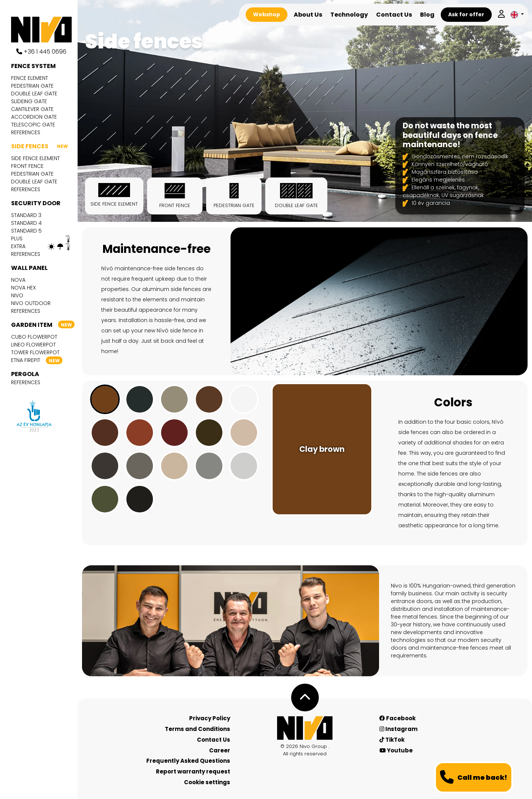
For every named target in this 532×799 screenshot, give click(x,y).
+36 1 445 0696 (41, 52)
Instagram (398, 729)
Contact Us (394, 15)
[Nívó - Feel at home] (305, 728)
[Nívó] (44, 30)
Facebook (398, 718)
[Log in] (501, 15)
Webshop (267, 14)
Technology (349, 15)
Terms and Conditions (197, 729)
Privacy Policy (210, 718)
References (26, 132)
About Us (308, 15)
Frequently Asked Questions (188, 761)
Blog (427, 15)
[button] (517, 15)
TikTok (392, 740)
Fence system (33, 66)
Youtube (396, 750)
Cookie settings (207, 782)
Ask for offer (466, 14)
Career (220, 750)
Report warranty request (193, 771)
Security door (36, 203)
